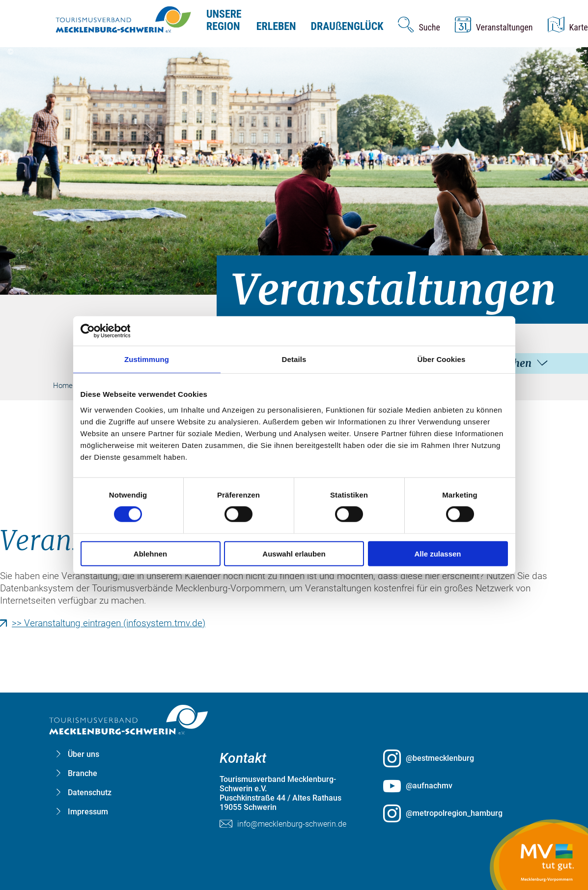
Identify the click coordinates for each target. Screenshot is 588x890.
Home (63, 386)
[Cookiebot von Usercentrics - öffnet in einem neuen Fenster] (124, 331)
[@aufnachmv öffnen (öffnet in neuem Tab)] (457, 786)
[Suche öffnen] (419, 25)
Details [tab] (294, 359)
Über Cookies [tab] (442, 359)
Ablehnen (150, 553)
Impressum (88, 812)
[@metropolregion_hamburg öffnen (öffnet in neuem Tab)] (457, 813)
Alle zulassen (437, 553)
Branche (83, 773)
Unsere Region (224, 20)
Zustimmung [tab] (147, 359)
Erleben (276, 26)
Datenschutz (90, 793)
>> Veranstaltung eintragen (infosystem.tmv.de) (109, 623)
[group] (294, 425)
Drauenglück (347, 26)
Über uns (84, 754)
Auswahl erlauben (294, 553)
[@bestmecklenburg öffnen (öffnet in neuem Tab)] (457, 758)
